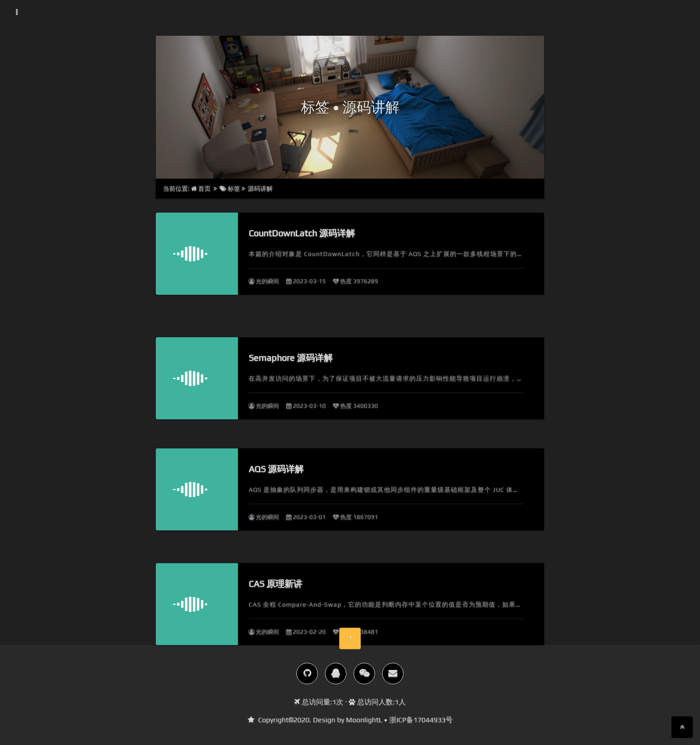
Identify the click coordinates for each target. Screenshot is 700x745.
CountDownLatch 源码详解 (302, 233)
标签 (230, 188)
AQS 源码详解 (276, 487)
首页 (202, 188)
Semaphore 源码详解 (291, 372)
